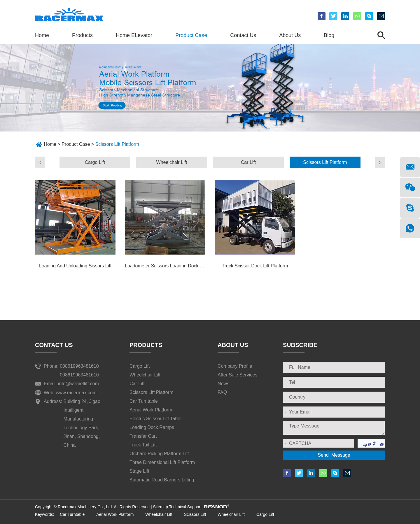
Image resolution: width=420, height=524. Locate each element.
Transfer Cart (143, 436)
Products (82, 35)
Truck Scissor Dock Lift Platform (255, 266)
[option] (95, 162)
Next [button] (380, 162)
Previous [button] (40, 162)
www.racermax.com (76, 393)
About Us (290, 35)
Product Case (191, 35)
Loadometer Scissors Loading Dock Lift (165, 266)
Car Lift (249, 162)
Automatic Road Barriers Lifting (162, 480)
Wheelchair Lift (172, 162)
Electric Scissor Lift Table (155, 419)
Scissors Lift (195, 514)
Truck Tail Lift (143, 445)
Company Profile (235, 366)
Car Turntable (144, 401)
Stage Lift (139, 471)
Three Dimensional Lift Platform (162, 462)
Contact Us (243, 35)
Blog (329, 35)
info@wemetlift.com (78, 384)
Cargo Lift (95, 162)
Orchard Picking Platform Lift (159, 454)
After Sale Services (237, 375)
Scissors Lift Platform (117, 144)
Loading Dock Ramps (152, 427)
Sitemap (161, 507)
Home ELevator (134, 35)
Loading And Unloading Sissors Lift (75, 266)
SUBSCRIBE (300, 345)
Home (42, 35)
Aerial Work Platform (151, 410)
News (223, 384)
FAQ (222, 392)
